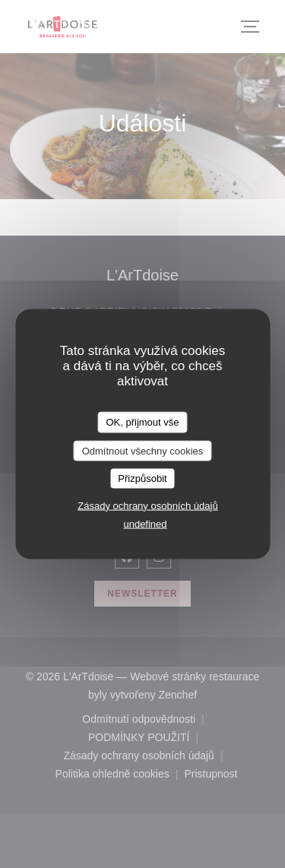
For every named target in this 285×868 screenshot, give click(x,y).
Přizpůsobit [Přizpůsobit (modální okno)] (142, 478)
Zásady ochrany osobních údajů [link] (147, 505)
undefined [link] (145, 523)
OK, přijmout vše (142, 422)
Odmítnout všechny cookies (143, 450)
